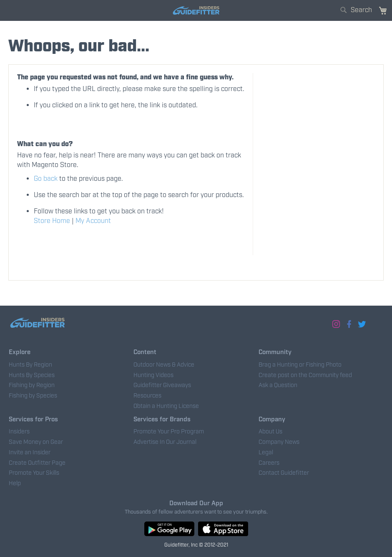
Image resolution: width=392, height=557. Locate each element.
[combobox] (357, 8)
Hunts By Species (32, 375)
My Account (93, 221)
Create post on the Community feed (305, 375)
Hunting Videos (153, 375)
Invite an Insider (30, 453)
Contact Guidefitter (284, 473)
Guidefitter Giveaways (162, 385)
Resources (147, 396)
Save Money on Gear (36, 442)
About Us (270, 432)
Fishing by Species (33, 396)
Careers (269, 463)
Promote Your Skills (34, 473)
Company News (279, 442)
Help (15, 484)
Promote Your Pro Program (169, 432)
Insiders (19, 432)
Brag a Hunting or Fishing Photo (300, 365)
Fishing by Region (32, 385)
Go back (46, 179)
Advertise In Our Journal (165, 442)
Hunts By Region (30, 365)
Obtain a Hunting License (166, 406)
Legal (266, 453)
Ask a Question (278, 385)
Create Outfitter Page (37, 463)
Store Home (52, 221)
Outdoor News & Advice (164, 365)
